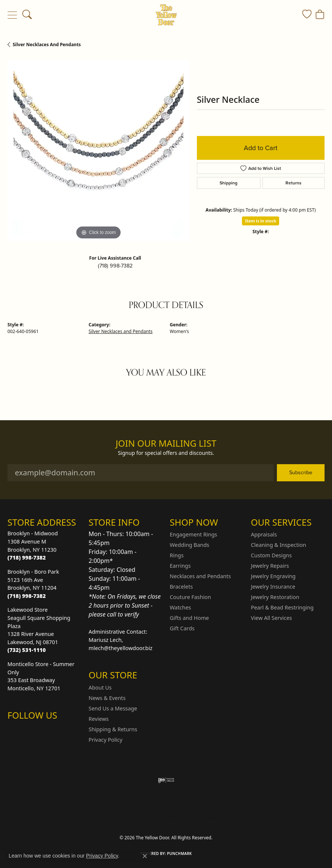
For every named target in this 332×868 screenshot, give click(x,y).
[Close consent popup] (145, 856)
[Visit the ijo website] (166, 780)
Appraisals (264, 534)
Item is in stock (261, 221)
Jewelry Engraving (273, 576)
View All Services (272, 618)
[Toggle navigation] (12, 15)
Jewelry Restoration (275, 597)
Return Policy (92, 818)
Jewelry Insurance (273, 587)
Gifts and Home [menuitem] (189, 618)
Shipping (229, 183)
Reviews (99, 719)
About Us (100, 688)
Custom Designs (271, 555)
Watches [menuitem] (180, 607)
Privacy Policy (106, 740)
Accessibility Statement (229, 818)
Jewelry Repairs (270, 566)
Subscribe (301, 472)
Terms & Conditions (174, 818)
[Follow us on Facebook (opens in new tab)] (33, 730)
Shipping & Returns (113, 729)
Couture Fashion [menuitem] (190, 597)
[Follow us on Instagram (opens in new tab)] (15, 730)
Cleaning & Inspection (278, 545)
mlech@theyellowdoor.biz (121, 648)
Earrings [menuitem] (180, 566)
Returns (293, 183)
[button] (27, 15)
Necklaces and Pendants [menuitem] (200, 576)
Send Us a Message (113, 708)
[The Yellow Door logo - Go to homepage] (166, 15)
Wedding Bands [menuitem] (189, 545)
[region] (98, 150)
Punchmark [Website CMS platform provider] (180, 853)
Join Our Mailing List (166, 443)
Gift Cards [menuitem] (182, 628)
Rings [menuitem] (177, 555)
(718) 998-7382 (115, 266)
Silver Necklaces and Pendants (47, 45)
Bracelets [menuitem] (181, 587)
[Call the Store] (27, 557)
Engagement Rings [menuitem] (194, 534)
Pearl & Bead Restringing (282, 607)
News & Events (107, 698)
